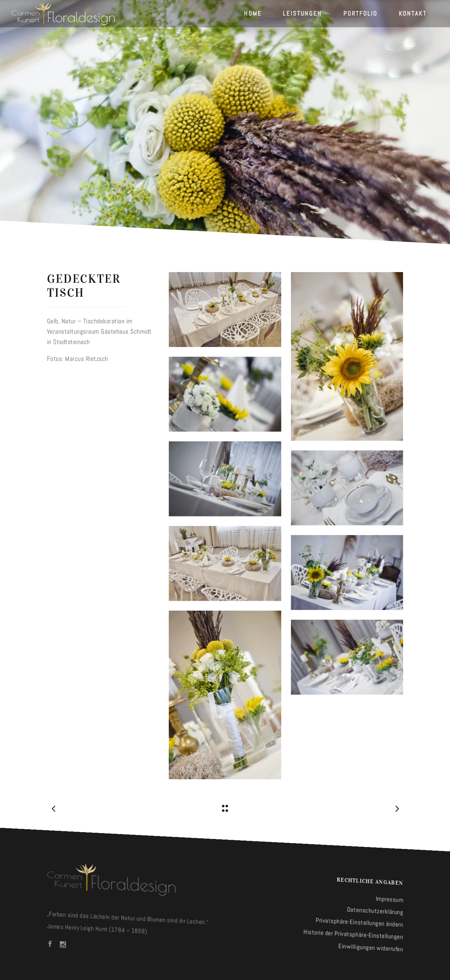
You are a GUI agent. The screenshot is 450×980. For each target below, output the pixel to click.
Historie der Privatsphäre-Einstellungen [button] (353, 934)
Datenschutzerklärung (375, 911)
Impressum (390, 899)
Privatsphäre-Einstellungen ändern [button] (360, 922)
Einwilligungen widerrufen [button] (371, 948)
